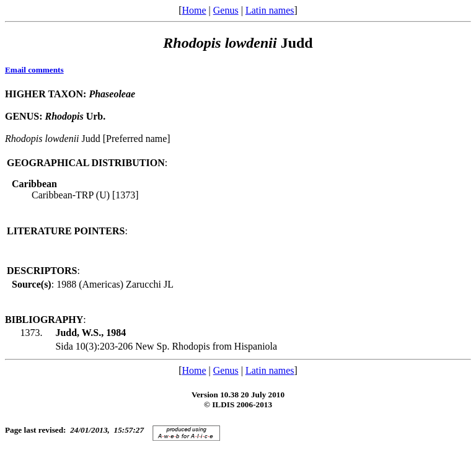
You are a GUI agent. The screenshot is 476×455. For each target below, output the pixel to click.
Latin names (270, 10)
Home (194, 10)
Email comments (34, 70)
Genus (226, 10)
